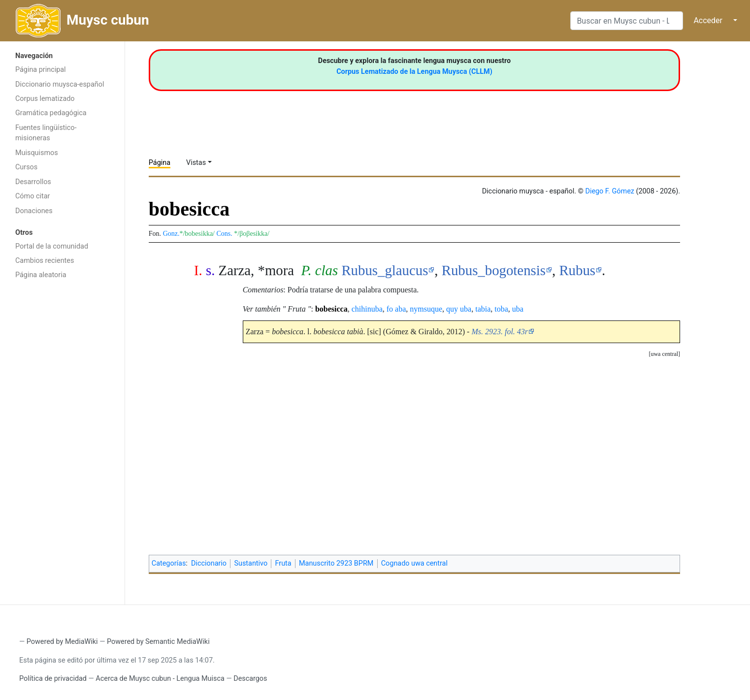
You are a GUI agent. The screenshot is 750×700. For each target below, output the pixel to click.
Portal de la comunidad (52, 246)
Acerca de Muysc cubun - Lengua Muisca (160, 679)
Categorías (169, 563)
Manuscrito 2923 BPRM (336, 563)
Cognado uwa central (414, 563)
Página (160, 163)
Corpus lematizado (45, 99)
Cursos (26, 167)
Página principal (41, 70)
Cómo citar (33, 196)
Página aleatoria (41, 275)
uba (518, 309)
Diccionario (209, 563)
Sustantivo (251, 563)
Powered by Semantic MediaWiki (158, 642)
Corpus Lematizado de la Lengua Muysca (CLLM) (414, 72)
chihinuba (367, 309)
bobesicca (331, 309)
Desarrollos (33, 182)
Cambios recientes (45, 261)
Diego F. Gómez (610, 191)
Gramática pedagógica (51, 113)
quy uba (459, 309)
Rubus (577, 270)
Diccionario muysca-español (60, 84)
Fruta (283, 563)
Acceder (708, 20)
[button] (664, 354)
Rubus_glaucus (385, 270)
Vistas (196, 163)
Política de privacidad (53, 679)
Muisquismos (37, 153)
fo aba (396, 309)
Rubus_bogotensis (494, 270)
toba (501, 309)
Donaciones (34, 211)
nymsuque (426, 309)
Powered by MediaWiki (62, 642)
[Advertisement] (62, 441)
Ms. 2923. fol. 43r (500, 332)
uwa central (664, 354)
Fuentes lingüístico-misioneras (46, 133)
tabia (483, 309)
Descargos (250, 679)
